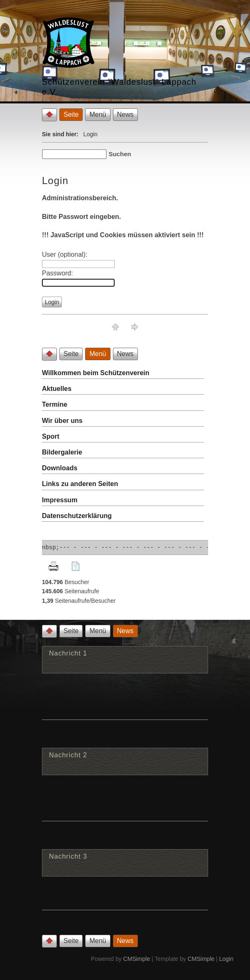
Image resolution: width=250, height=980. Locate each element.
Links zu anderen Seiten (80, 484)
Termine (55, 404)
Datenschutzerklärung (77, 516)
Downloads (60, 468)
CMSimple (137, 959)
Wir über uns (62, 421)
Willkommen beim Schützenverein (96, 373)
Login (226, 959)
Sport (51, 436)
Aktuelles (57, 389)
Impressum (60, 500)
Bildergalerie (62, 452)
